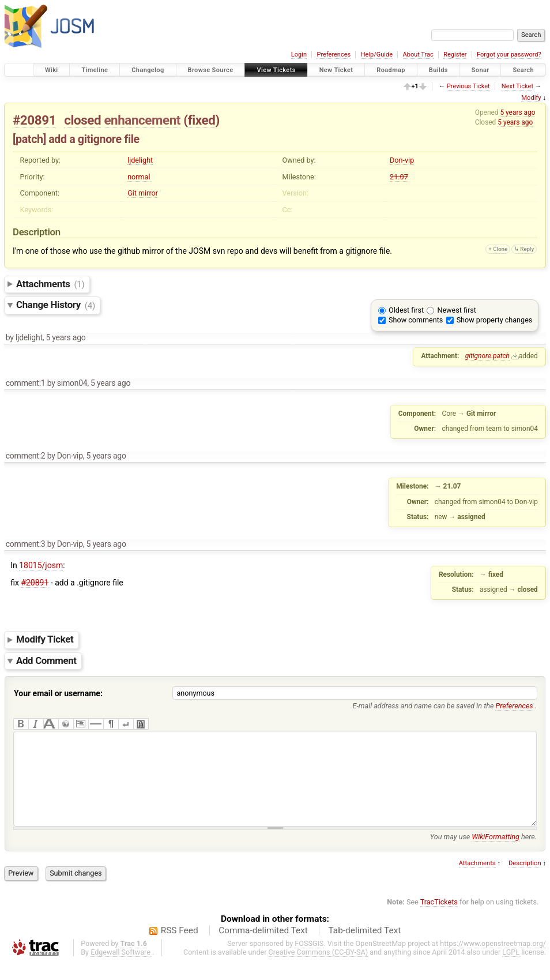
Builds (438, 70)
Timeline (95, 70)
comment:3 (26, 544)
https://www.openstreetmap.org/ (493, 961)
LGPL (511, 969)
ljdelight (140, 160)
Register (455, 55)
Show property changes (495, 320)
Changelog (148, 70)
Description (525, 881)
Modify (531, 98)
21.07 (399, 177)
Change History (56, 305)
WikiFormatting (496, 854)
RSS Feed (180, 948)
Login (299, 55)
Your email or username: (58, 693)
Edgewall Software (120, 969)
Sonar (481, 70)
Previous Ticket (468, 86)
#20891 (34, 120)
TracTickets (439, 919)
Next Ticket (517, 86)
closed (82, 120)
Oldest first (406, 310)
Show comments (416, 320)
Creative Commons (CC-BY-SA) (319, 969)
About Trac (418, 55)
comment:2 (26, 456)
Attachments (50, 284)
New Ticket (336, 70)
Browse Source (211, 70)
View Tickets (276, 70)
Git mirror (143, 193)
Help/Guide (377, 55)
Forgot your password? (509, 55)
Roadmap (391, 70)
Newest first (456, 310)
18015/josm (41, 565)
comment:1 (26, 383)
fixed (202, 120)
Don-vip (402, 160)
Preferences (334, 55)
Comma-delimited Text (263, 948)
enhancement (142, 120)
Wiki (52, 70)
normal (139, 177)
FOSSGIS (309, 961)
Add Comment (46, 660)
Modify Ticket (45, 640)
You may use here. (483, 854)
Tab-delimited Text (364, 948)
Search (523, 70)
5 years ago (517, 112)
